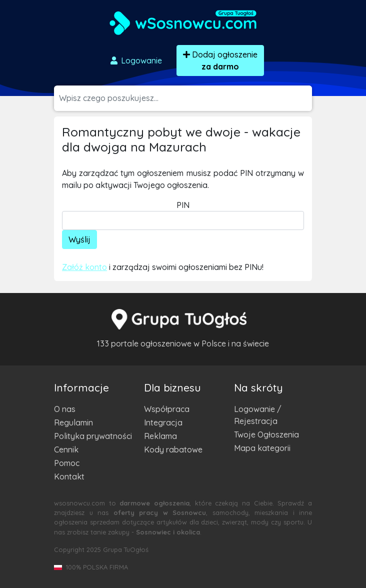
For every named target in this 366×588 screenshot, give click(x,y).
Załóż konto (84, 267)
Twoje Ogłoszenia (266, 434)
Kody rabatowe (173, 449)
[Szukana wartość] (185, 98)
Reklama (160, 436)
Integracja (163, 422)
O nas (65, 409)
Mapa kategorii (262, 448)
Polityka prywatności (93, 436)
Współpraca (167, 409)
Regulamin (73, 422)
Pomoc (67, 463)
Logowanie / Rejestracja (258, 415)
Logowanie (135, 60)
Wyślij (79, 239)
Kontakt (69, 476)
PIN (183, 205)
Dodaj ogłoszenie (220, 60)
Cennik (66, 449)
